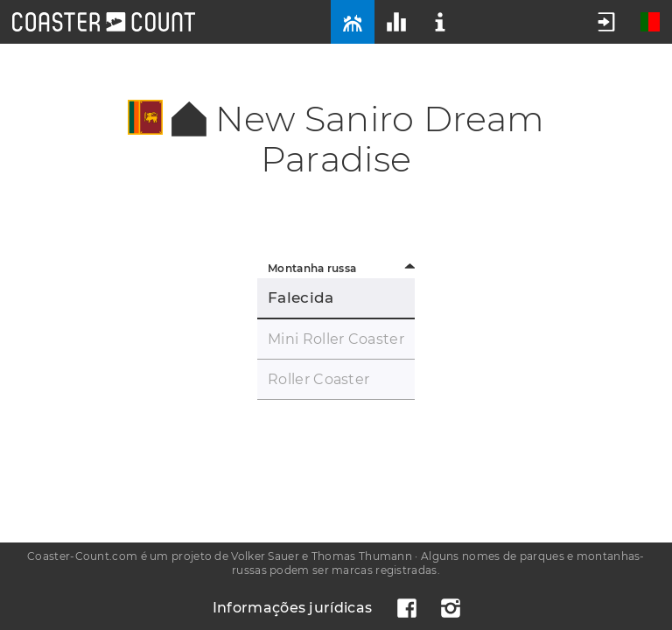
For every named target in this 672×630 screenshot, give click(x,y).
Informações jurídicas (292, 608)
